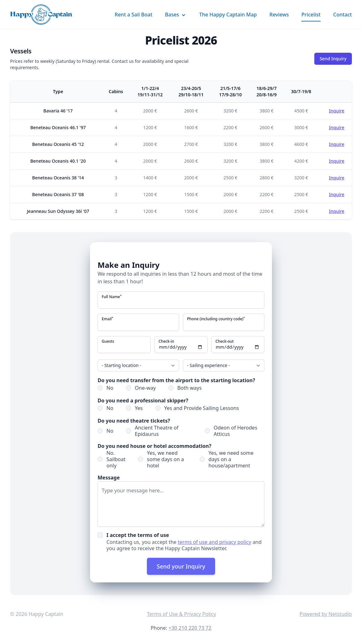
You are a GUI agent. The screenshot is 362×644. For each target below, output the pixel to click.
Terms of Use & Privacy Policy (181, 614)
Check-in (166, 341)
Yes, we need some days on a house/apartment (231, 459)
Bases (176, 15)
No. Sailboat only (116, 459)
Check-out (225, 341)
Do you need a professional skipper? (143, 400)
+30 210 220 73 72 (190, 628)
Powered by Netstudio (326, 614)
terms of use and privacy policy (214, 542)
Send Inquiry (333, 59)
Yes (139, 408)
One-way (145, 388)
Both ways (189, 388)
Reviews (279, 15)
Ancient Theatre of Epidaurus (157, 430)
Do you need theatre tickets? (134, 420)
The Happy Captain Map (228, 15)
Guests (108, 341)
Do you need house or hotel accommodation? (154, 446)
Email (107, 319)
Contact (343, 15)
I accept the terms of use (138, 535)
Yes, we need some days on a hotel (165, 459)
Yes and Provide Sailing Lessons (202, 408)
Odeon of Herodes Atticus (235, 430)
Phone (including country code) (216, 319)
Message (109, 477)
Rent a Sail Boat (133, 15)
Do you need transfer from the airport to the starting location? (176, 380)
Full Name (112, 297)
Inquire (337, 111)
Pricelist (311, 15)
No (110, 388)
